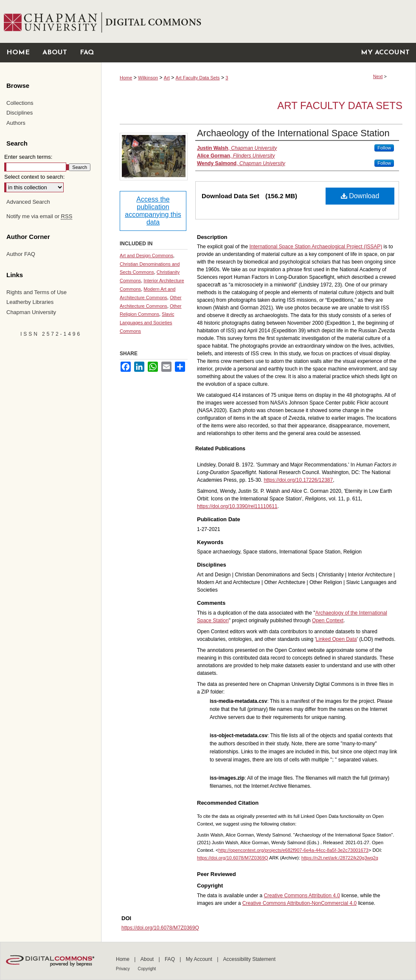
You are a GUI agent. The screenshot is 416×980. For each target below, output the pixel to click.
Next (378, 76)
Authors (16, 123)
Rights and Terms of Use (37, 292)
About (148, 959)
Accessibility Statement (249, 959)
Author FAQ (21, 254)
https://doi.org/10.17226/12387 (298, 480)
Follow (384, 148)
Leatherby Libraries (30, 302)
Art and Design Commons (146, 256)
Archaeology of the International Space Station (293, 133)
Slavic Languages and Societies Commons (147, 323)
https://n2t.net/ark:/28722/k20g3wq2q (340, 858)
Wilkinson (148, 78)
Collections (20, 103)
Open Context (328, 621)
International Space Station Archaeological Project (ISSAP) (316, 247)
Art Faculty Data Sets (198, 78)
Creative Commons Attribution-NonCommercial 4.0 (299, 903)
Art (167, 78)
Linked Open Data (336, 639)
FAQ (170, 959)
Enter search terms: (28, 157)
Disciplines (20, 113)
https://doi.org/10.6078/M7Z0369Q (233, 858)
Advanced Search (28, 202)
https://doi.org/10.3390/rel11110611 (237, 506)
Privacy (124, 969)
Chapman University (31, 312)
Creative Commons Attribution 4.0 (302, 896)
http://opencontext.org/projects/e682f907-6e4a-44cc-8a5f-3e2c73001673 (293, 850)
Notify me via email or (39, 216)
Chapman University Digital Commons (258, 21)
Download (360, 196)
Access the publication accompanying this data (153, 211)
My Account (200, 959)
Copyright (147, 969)
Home (126, 78)
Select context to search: (34, 177)
